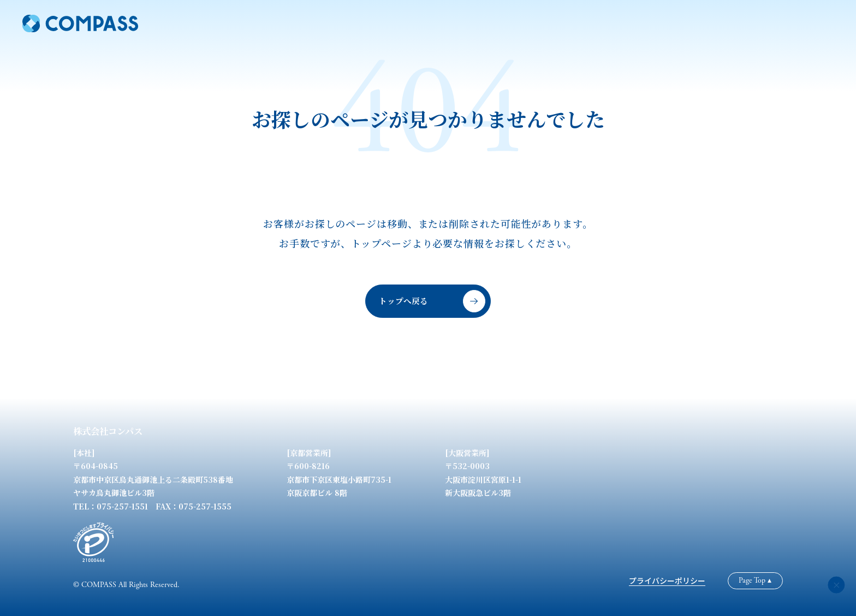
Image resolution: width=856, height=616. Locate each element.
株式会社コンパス (108, 431)
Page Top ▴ (755, 581)
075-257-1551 (122, 506)
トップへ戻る (432, 301)
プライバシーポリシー (667, 581)
